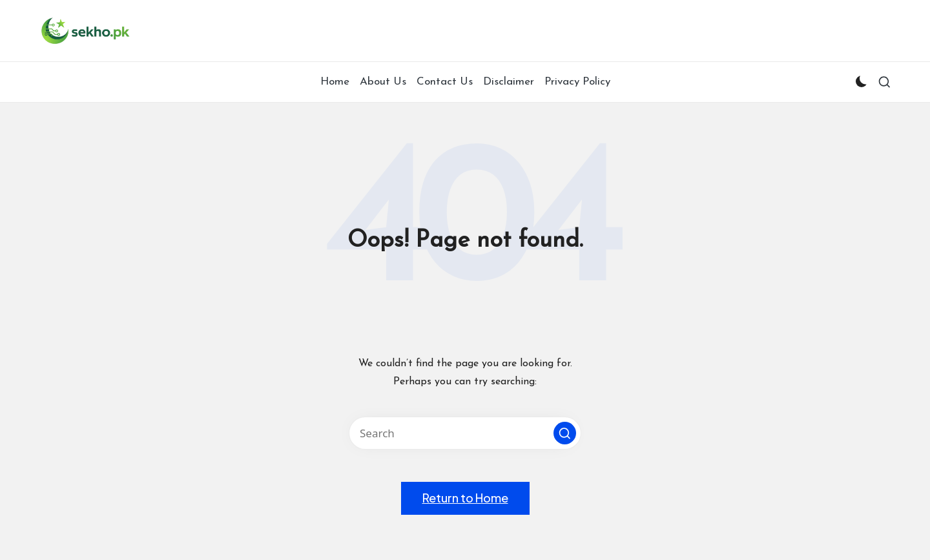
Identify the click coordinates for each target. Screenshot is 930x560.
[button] (565, 433)
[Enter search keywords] (465, 433)
